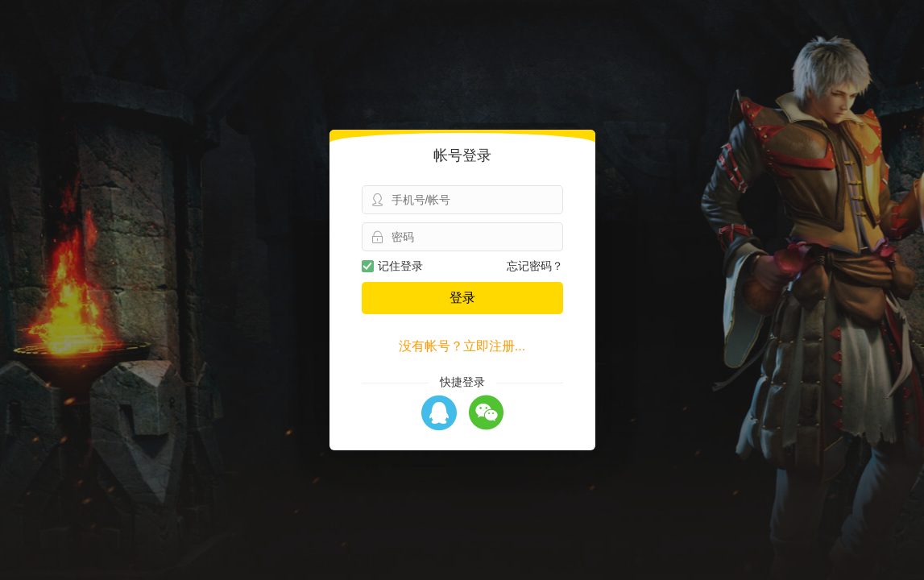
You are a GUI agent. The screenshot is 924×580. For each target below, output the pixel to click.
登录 (462, 298)
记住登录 (392, 266)
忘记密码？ (535, 266)
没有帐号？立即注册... (462, 346)
